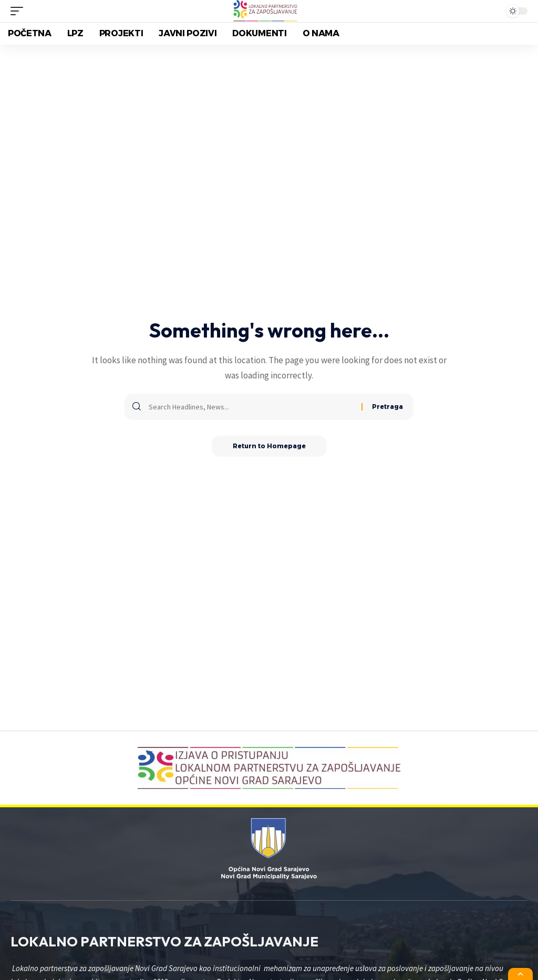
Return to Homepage (269, 446)
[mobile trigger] (19, 11)
